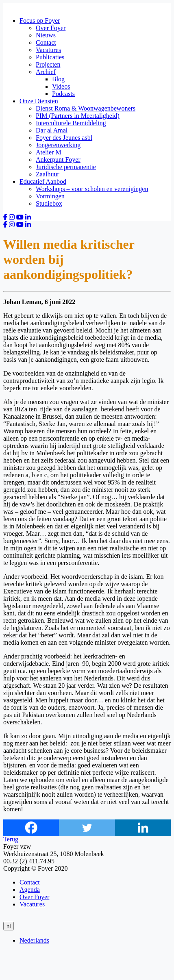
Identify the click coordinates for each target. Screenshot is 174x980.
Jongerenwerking (58, 145)
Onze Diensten (39, 101)
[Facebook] (31, 828)
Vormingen (50, 196)
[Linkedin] (143, 828)
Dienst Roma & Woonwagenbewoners (86, 108)
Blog (58, 79)
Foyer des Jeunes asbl (64, 138)
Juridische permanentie (66, 167)
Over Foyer (51, 28)
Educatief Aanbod (43, 181)
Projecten (48, 64)
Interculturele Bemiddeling (71, 123)
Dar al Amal (52, 130)
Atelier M (49, 152)
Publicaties (50, 57)
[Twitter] (87, 828)
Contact (46, 42)
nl (9, 926)
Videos (61, 86)
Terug (11, 839)
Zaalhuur (48, 174)
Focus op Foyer (40, 21)
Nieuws (46, 35)
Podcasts (63, 94)
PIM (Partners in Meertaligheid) (78, 116)
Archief (46, 72)
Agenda (30, 890)
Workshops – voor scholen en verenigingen (92, 189)
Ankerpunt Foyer (58, 160)
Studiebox (49, 203)
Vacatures (48, 50)
